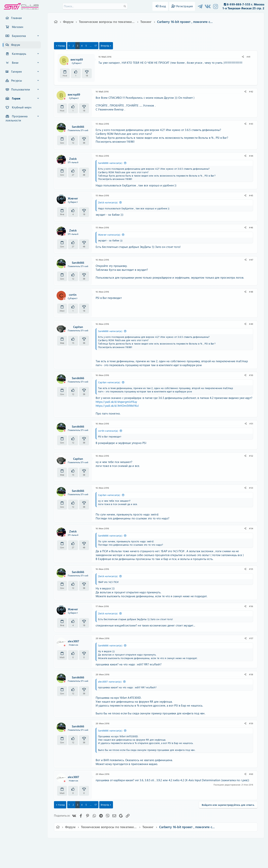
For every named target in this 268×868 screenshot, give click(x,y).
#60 (251, 774)
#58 (251, 674)
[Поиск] (95, 6)
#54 (251, 528)
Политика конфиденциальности (159, 844)
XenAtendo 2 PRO (119, 857)
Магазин (18, 27)
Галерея (16, 72)
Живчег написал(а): (109, 235)
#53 (251, 488)
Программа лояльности (17, 118)
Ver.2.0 (62, 844)
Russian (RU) (80, 844)
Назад (61, 46)
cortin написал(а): (108, 431)
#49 (251, 324)
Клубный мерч (22, 107)
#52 (251, 456)
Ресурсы (17, 80)
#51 (251, 423)
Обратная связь (101, 844)
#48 (251, 292)
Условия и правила (125, 844)
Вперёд (105, 46)
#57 (251, 638)
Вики (15, 63)
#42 (251, 91)
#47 (251, 260)
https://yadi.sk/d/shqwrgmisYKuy (116, 402)
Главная (16, 18)
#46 (251, 227)
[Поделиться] (243, 57)
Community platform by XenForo (134, 849)
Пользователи (21, 89)
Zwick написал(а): (108, 202)
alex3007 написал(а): (110, 681)
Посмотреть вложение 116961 (115, 142)
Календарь (19, 54)
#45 (251, 195)
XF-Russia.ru (17, 851)
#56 (251, 606)
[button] (38, 36)
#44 (251, 156)
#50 (251, 375)
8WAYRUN (151, 854)
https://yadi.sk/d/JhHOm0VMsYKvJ (117, 406)
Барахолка (19, 36)
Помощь (187, 844)
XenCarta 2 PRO (119, 854)
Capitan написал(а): (109, 382)
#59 (251, 723)
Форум (16, 45)
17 (96, 46)
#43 (251, 124)
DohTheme (144, 863)
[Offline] (67, 64)
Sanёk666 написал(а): (110, 163)
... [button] (91, 46)
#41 (248, 57)
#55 (251, 569)
